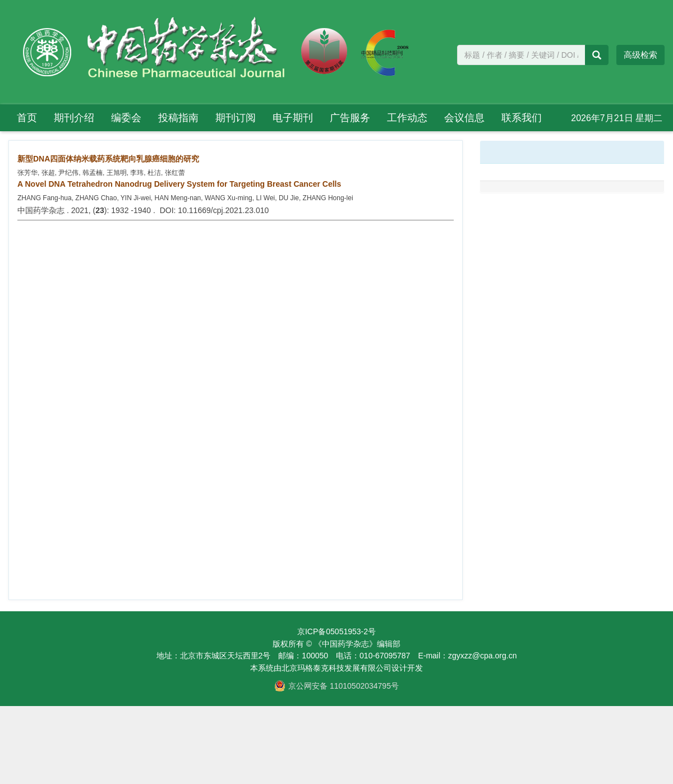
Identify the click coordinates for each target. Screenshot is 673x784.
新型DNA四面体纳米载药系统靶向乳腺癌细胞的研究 (108, 159)
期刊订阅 (236, 118)
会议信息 (464, 118)
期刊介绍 (74, 118)
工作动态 (407, 118)
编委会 (126, 118)
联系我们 (522, 118)
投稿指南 (178, 118)
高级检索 (640, 55)
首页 (27, 118)
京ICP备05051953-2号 (336, 631)
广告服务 (350, 118)
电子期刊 (293, 118)
